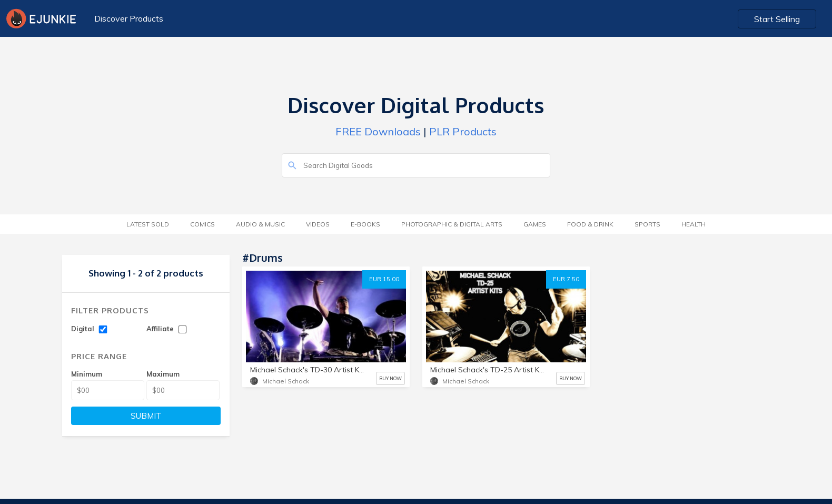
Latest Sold (148, 224)
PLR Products (463, 131)
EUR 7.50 (566, 279)
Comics (202, 224)
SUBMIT (146, 416)
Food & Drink (590, 224)
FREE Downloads (378, 131)
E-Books (365, 224)
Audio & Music (260, 224)
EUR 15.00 (384, 279)
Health (694, 224)
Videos (318, 224)
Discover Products (129, 18)
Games (535, 224)
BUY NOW (390, 378)
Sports (647, 224)
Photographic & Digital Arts (452, 224)
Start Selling (777, 19)
